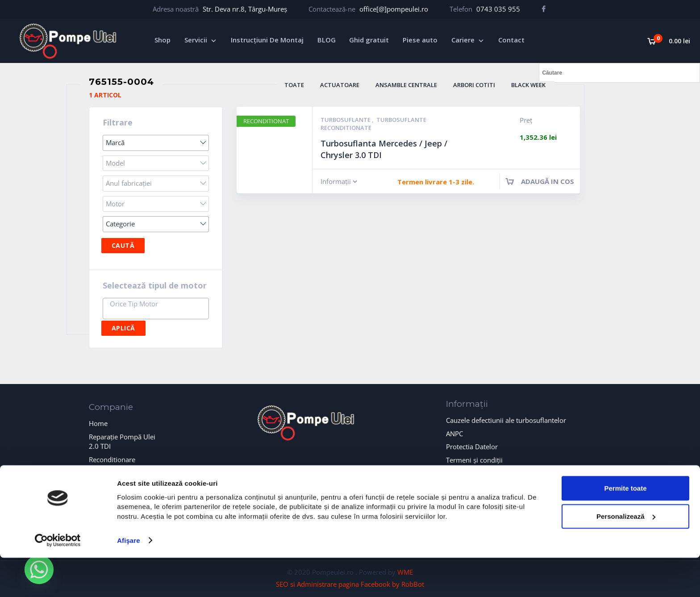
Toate (294, 85)
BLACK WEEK (528, 85)
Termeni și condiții (474, 460)
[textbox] (158, 304)
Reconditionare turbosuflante (112, 464)
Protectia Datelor (472, 447)
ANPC (454, 434)
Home (98, 423)
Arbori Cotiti (474, 85)
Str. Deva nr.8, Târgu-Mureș (245, 9)
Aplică (123, 328)
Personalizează (626, 555)
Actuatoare (340, 85)
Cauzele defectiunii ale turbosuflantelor (506, 420)
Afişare (129, 579)
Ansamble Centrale (406, 85)
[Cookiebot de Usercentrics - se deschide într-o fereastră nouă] (58, 580)
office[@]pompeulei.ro (394, 9)
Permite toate (625, 527)
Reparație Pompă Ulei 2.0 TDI (122, 441)
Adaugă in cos (548, 181)
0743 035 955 (498, 9)
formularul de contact (350, 469)
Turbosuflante (346, 120)
